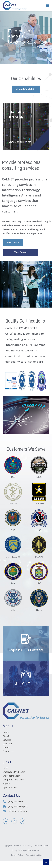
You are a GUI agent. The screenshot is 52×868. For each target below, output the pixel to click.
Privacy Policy (17, 855)
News (5, 768)
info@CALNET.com (17, 811)
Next (50, 39)
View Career (21, 252)
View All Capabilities (26, 89)
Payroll (6, 784)
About (6, 736)
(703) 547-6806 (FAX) (18, 806)
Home (6, 732)
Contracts (8, 744)
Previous (2, 39)
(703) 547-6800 (15, 802)
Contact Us (8, 751)
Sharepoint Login (11, 776)
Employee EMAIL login (14, 772)
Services (7, 740)
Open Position (10, 787)
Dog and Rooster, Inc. (31, 850)
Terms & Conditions (35, 855)
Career (6, 747)
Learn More (13, 242)
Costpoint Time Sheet (14, 780)
